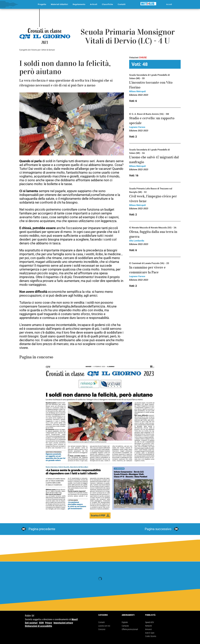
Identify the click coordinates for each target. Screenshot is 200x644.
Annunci (148, 629)
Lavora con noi (104, 626)
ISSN (41, 623)
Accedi (169, 4)
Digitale (125, 622)
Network (148, 626)
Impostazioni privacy (63, 623)
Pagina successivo (158, 529)
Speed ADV (150, 622)
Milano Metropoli (137, 91)
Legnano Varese (137, 127)
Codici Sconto (151, 636)
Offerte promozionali (130, 629)
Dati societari (31, 623)
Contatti (101, 622)
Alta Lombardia (137, 241)
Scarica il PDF (98, 516)
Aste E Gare (150, 633)
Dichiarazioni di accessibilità (38, 626)
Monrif (75, 619)
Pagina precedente (42, 529)
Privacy (49, 623)
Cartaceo (125, 626)
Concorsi (102, 629)
